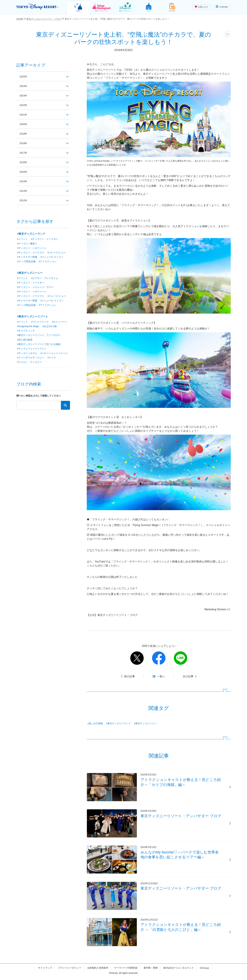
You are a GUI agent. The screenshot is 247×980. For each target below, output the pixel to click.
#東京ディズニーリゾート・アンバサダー (39, 336)
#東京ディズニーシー (145, 724)
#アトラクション (48, 262)
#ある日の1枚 (50, 327)
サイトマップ (45, 970)
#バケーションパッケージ (54, 354)
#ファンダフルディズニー (31, 358)
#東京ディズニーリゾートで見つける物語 (39, 345)
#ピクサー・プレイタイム (45, 278)
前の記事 (129, 676)
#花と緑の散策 (25, 340)
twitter (137, 658)
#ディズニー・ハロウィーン (32, 248)
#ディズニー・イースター (45, 239)
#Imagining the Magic (28, 327)
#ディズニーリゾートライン (32, 349)
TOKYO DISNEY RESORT (38, 7)
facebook (159, 658)
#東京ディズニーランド (119, 724)
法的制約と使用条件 (98, 970)
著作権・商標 (150, 970)
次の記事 (188, 676)
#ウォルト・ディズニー (30, 363)
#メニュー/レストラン (52, 257)
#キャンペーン (60, 322)
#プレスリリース (40, 322)
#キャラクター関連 (27, 257)
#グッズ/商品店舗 (26, 262)
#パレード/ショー (57, 253)
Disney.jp (204, 970)
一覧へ (161, 676)
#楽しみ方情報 (95, 724)
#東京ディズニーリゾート (33, 317)
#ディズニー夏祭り (27, 244)
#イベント (23, 239)
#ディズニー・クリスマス (31, 253)
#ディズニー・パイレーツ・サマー (36, 287)
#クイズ (52, 358)
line (181, 658)
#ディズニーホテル (27, 354)
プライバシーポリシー (69, 970)
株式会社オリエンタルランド (179, 970)
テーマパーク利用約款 (126, 970)
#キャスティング (26, 331)
